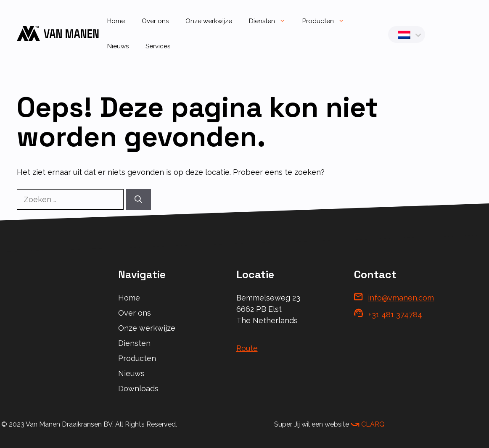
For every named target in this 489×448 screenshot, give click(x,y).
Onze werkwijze (209, 21)
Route (247, 348)
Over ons (155, 21)
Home (116, 21)
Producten (328, 21)
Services (158, 46)
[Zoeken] (138, 199)
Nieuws (118, 46)
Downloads (138, 389)
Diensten (271, 21)
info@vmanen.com (401, 298)
